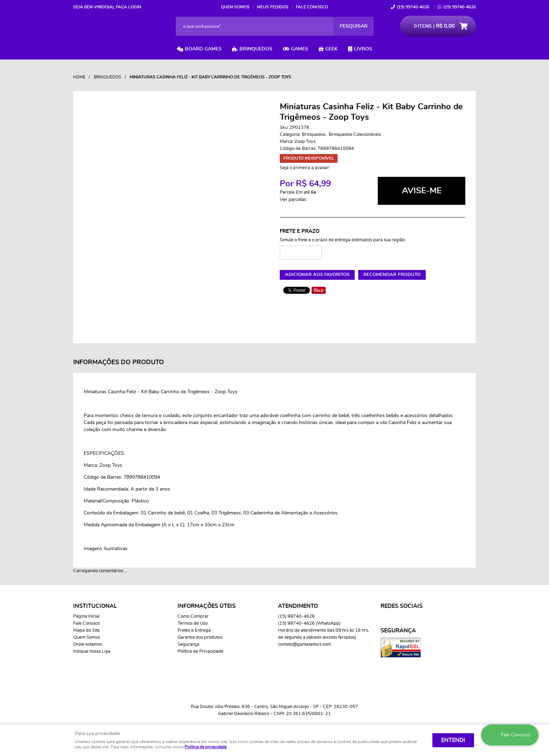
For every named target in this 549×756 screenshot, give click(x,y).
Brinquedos (256, 49)
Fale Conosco (312, 7)
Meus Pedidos (273, 7)
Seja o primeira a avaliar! (305, 168)
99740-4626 (413, 7)
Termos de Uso (193, 623)
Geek (331, 49)
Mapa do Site (86, 630)
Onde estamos (88, 644)
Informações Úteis (207, 606)
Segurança (188, 644)
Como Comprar (193, 616)
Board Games (203, 49)
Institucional (95, 606)
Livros (363, 49)
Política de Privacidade (200, 651)
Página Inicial (86, 616)
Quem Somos (235, 7)
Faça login (128, 7)
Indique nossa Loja (92, 651)
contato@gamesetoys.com (304, 644)
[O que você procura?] (354, 26)
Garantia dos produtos (200, 637)
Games (300, 49)
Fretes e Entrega (194, 630)
